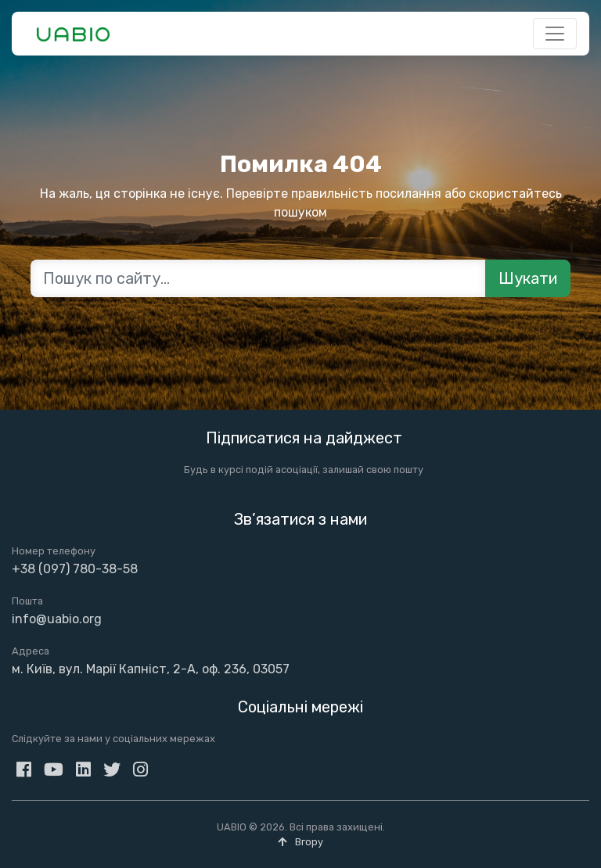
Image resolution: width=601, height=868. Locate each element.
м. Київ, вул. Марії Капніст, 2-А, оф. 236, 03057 (151, 669)
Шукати (528, 278)
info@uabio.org (57, 619)
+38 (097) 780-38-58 (75, 569)
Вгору (300, 842)
